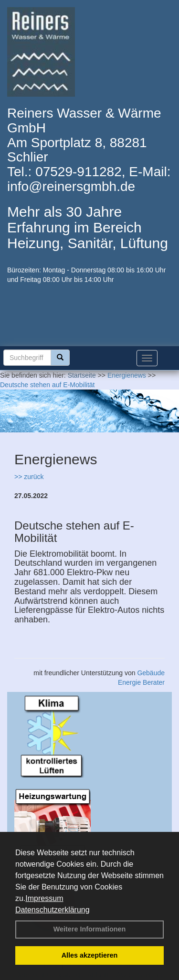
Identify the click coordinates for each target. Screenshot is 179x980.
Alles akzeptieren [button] (90, 955)
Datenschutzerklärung (53, 910)
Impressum (44, 898)
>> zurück (29, 477)
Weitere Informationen (90, 929)
